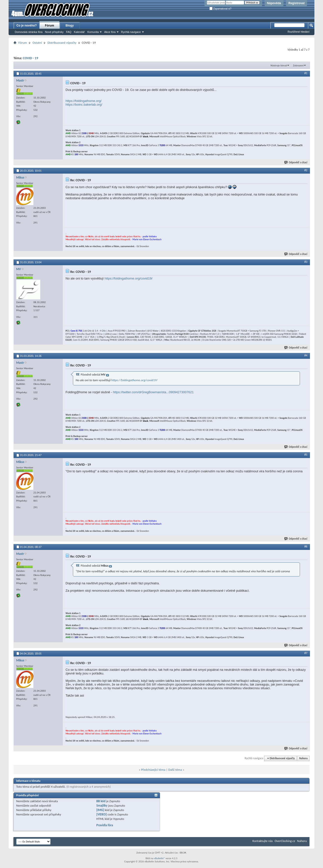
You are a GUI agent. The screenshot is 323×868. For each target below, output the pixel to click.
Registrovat (296, 3)
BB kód (101, 801)
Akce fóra (110, 32)
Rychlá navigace (131, 32)
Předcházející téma (153, 770)
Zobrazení (298, 65)
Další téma (175, 770)
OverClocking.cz (285, 841)
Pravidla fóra (105, 825)
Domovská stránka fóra (29, 32)
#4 (306, 355)
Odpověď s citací (296, 162)
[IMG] (100, 810)
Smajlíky (102, 805)
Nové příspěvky (54, 32)
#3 (306, 262)
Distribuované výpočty (62, 43)
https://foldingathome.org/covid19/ (128, 278)
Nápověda (274, 3)
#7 (306, 653)
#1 (306, 73)
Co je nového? (27, 26)
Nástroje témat (279, 65)
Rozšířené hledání (299, 32)
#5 (306, 455)
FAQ (69, 32)
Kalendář (79, 32)
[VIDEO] (101, 814)
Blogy (70, 26)
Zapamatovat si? (220, 9)
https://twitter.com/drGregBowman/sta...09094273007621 (153, 392)
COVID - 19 (30, 58)
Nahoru (303, 758)
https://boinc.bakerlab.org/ (84, 105)
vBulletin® (159, 858)
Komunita (93, 32)
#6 (306, 546)
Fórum (49, 26)
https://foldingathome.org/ (84, 101)
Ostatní (37, 43)
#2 (306, 170)
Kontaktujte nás (263, 841)
